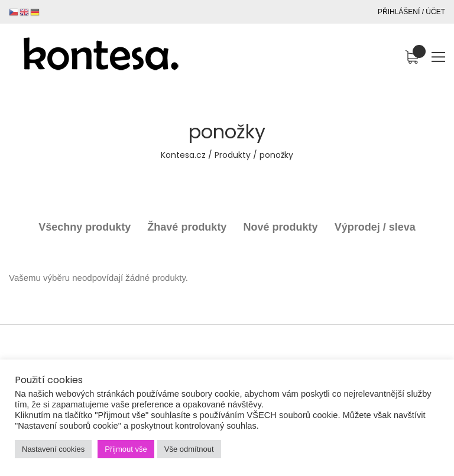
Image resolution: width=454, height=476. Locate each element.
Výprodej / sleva (375, 227)
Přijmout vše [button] (126, 449)
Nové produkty (281, 227)
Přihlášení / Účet (411, 12)
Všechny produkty (85, 227)
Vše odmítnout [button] (189, 449)
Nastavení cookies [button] (53, 449)
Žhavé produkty (187, 227)
